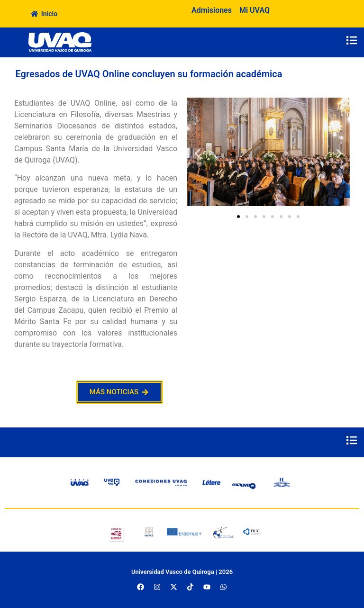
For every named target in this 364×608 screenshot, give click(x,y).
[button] (351, 40)
